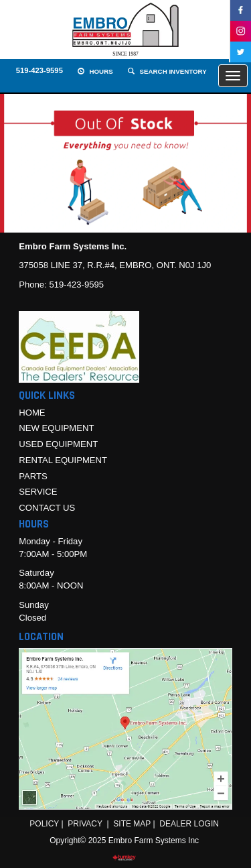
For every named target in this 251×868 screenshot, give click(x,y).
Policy (44, 824)
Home (32, 413)
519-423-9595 (39, 70)
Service (38, 492)
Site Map (132, 824)
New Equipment (56, 428)
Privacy (85, 824)
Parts (33, 476)
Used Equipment (58, 444)
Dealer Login (189, 824)
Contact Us (47, 508)
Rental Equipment (63, 460)
